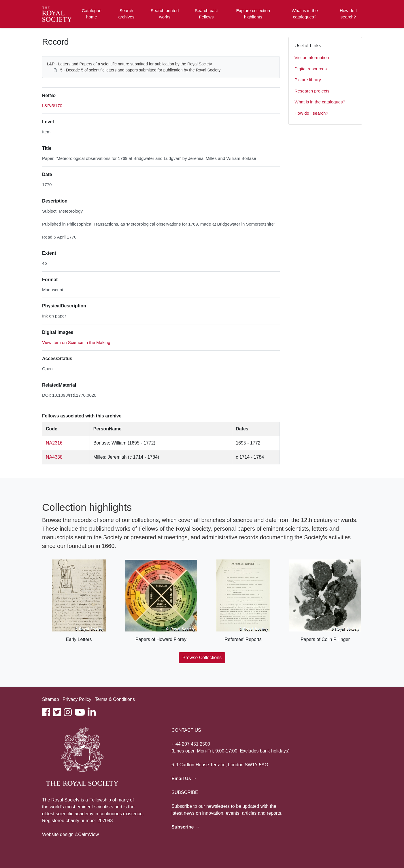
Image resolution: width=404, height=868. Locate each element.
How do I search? (348, 14)
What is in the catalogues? (305, 14)
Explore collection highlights (253, 14)
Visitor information (312, 57)
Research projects (312, 91)
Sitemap (51, 699)
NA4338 (54, 457)
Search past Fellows (206, 14)
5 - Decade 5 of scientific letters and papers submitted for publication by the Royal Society (140, 70)
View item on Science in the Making (76, 342)
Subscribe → (186, 827)
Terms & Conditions (115, 699)
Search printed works (165, 14)
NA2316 (54, 443)
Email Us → (184, 779)
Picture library (308, 80)
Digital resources (311, 69)
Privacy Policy (77, 699)
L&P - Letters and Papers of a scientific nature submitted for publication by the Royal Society (130, 64)
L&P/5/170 (52, 106)
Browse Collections (202, 658)
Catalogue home (92, 14)
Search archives (127, 14)
